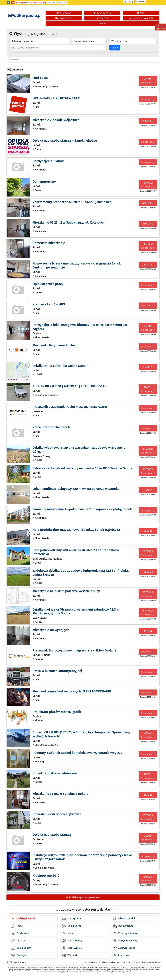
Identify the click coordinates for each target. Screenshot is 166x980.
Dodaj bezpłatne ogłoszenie (83, 897)
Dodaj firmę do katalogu (109, 962)
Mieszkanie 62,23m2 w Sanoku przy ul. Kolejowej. (69, 222)
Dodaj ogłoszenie (24, 3)
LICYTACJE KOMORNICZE (141, 18)
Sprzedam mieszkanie (49, 243)
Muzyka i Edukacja (126, 941)
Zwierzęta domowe (126, 933)
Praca (17, 926)
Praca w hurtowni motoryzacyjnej (57, 671)
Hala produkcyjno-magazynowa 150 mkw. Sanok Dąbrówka (76, 530)
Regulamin (126, 962)
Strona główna (91, 962)
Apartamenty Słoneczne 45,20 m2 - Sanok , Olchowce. (72, 202)
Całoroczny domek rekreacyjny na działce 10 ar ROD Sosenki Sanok (82, 468)
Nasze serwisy (148, 962)
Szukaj (115, 48)
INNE (102, 24)
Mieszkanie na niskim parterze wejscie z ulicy (66, 591)
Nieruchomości (124, 919)
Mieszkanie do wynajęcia (51, 630)
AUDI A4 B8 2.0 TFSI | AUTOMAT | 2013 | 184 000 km (70, 386)
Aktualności (62, 3)
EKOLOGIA (102, 18)
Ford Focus (40, 78)
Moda (68, 933)
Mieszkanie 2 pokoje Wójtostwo (56, 120)
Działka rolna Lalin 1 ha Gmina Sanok (60, 366)
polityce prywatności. (125, 972)
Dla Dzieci (19, 941)
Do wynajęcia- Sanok (48, 161)
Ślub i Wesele (72, 948)
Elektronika (20, 933)
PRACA (141, 13)
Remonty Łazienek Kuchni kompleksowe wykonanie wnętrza (77, 753)
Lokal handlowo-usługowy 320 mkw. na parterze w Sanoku (76, 489)
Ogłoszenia (13, 60)
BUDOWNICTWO (64, 18)
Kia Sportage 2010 (46, 876)
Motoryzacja (72, 919)
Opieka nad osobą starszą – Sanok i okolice (65, 141)
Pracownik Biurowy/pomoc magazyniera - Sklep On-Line (74, 650)
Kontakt (159, 962)
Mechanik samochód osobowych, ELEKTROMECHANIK (72, 691)
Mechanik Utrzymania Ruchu (54, 345)
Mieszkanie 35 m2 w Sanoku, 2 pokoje (60, 794)
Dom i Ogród (72, 926)
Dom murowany (44, 181)
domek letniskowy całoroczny (55, 773)
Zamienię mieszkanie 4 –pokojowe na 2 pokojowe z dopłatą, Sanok (82, 509)
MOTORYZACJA (64, 13)
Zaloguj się (128, 2)
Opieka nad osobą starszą (52, 835)
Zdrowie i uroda (124, 948)
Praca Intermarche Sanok (51, 427)
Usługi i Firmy (21, 948)
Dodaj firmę (40, 3)
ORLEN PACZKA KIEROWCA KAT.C (56, 98)
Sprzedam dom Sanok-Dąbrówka (57, 814)
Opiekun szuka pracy (48, 284)
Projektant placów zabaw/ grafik (57, 712)
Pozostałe (121, 955)
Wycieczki (70, 956)
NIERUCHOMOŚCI (102, 13)
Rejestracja (141, 2)
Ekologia (19, 956)
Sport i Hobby (72, 941)
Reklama (52, 3)
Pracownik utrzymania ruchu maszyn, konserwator (70, 407)
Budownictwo (123, 926)
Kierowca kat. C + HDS (49, 304)
